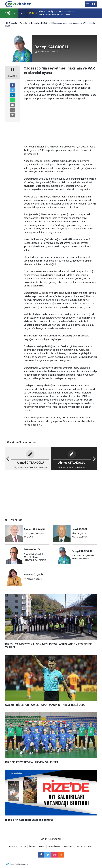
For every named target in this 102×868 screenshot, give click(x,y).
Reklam (42, 846)
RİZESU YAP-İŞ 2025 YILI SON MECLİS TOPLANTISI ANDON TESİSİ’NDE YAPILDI (57, 13)
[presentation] (15, 13)
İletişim (32, 846)
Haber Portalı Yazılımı (19, 864)
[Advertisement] (60, 119)
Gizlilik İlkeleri (54, 846)
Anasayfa (13, 846)
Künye (23, 846)
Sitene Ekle (68, 846)
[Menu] (88, 4)
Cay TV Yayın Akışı (84, 846)
